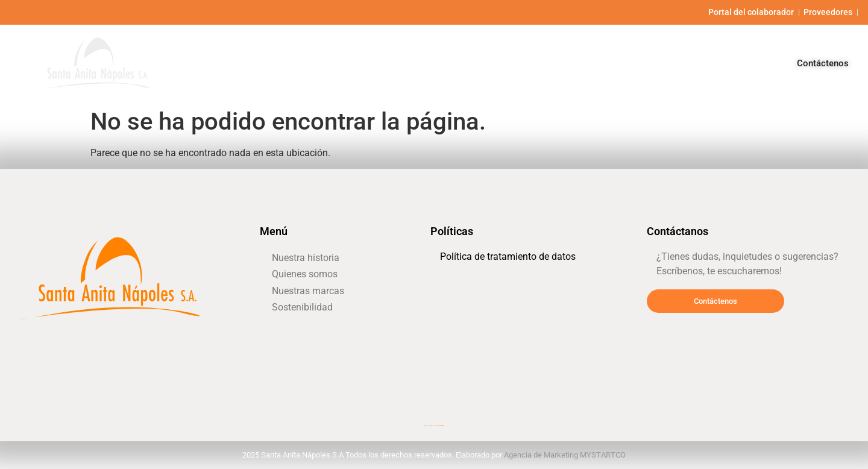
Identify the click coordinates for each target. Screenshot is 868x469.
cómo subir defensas (282, 347)
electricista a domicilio (455, 337)
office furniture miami (283, 364)
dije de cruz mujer (449, 354)
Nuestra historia (453, 63)
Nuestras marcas (637, 63)
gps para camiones (451, 304)
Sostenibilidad (728, 63)
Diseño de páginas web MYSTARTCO (434, 426)
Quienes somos (544, 63)
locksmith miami (37, 343)
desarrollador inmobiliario (459, 320)
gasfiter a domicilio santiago (291, 330)
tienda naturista (663, 327)
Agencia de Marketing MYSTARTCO (565, 455)
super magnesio (277, 381)
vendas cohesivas (449, 287)
